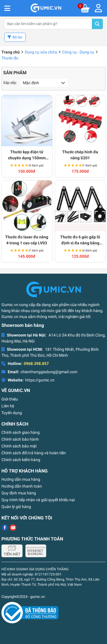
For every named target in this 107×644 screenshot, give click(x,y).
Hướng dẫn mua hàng (21, 479)
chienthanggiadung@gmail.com (49, 372)
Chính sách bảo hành (20, 439)
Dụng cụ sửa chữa (41, 52)
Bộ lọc (18, 37)
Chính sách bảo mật (19, 446)
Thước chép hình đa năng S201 (80, 155)
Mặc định (31, 83)
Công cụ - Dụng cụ (78, 52)
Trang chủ (11, 52)
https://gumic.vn (40, 380)
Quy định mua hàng (19, 493)
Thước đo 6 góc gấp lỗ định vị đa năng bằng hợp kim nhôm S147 (80, 240)
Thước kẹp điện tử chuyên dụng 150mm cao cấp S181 (27, 155)
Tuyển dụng (12, 413)
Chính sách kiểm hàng (21, 460)
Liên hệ (8, 406)
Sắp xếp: (10, 83)
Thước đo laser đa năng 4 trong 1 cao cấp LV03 (27, 240)
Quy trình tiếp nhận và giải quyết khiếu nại (38, 500)
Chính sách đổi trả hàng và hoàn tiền (34, 453)
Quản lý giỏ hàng (16, 507)
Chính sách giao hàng (21, 432)
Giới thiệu (10, 399)
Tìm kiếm (97, 24)
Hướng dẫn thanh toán (22, 486)
